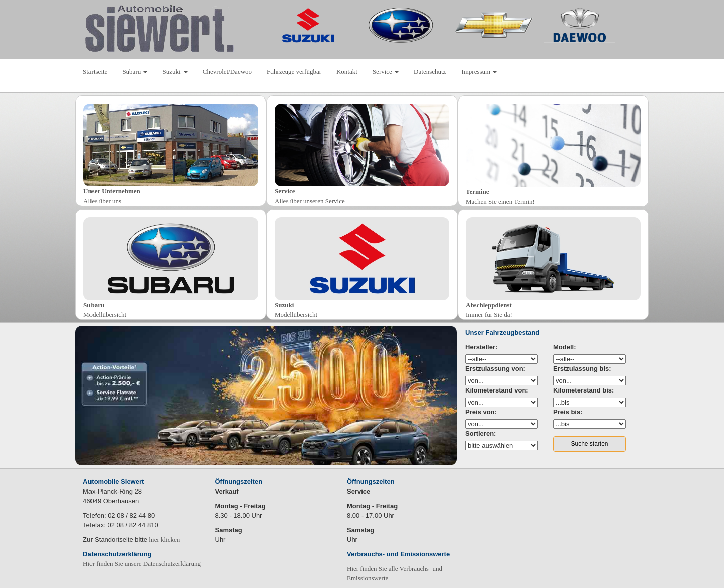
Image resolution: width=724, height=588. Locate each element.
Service (285, 191)
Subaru (94, 305)
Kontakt (347, 72)
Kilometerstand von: (497, 390)
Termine (477, 192)
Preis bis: (568, 412)
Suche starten (589, 444)
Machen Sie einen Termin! (500, 201)
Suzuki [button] (175, 72)
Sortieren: (480, 433)
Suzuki (284, 305)
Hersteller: (481, 347)
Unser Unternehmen (112, 191)
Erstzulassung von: (495, 369)
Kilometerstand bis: (583, 390)
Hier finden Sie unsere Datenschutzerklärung (142, 564)
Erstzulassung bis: (582, 369)
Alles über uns (102, 201)
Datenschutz (430, 72)
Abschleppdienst (489, 305)
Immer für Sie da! (489, 314)
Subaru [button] (135, 72)
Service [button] (386, 72)
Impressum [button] (479, 72)
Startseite (95, 72)
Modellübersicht (105, 314)
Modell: (565, 347)
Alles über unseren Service (310, 201)
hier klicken (165, 540)
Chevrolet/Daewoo (227, 72)
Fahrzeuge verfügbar (294, 72)
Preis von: (481, 412)
